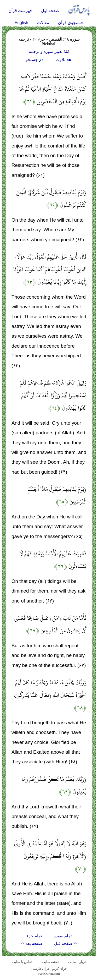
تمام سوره (63, 936)
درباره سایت (77, 962)
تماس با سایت (22, 962)
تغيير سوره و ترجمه (49, 51)
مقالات (43, 23)
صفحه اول (50, 11)
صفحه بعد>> (32, 943)
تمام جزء (34, 936)
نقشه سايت (50, 962)
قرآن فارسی (40, 969)
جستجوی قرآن (71, 23)
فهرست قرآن (20, 11)
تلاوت (64, 60)
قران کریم (59, 969)
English (21, 23)
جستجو (35, 60)
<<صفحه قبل (66, 943)
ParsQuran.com (49, 974)
